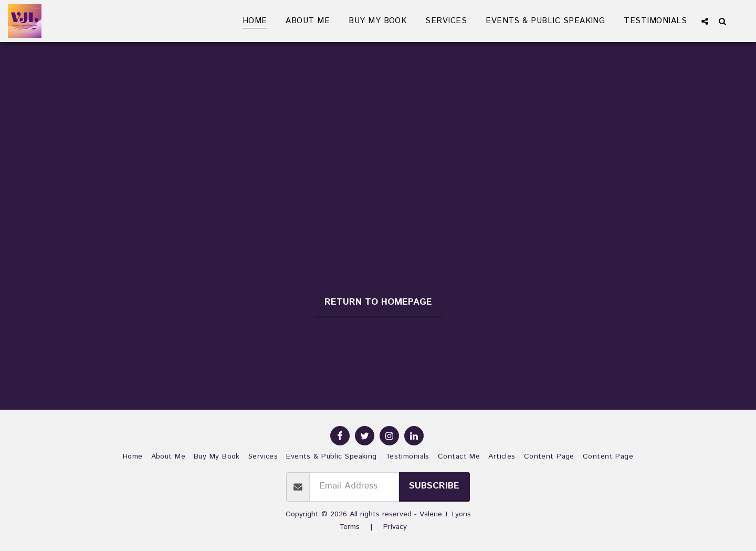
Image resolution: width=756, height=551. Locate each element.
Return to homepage (378, 302)
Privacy (395, 527)
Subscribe (434, 486)
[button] (705, 21)
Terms (349, 527)
